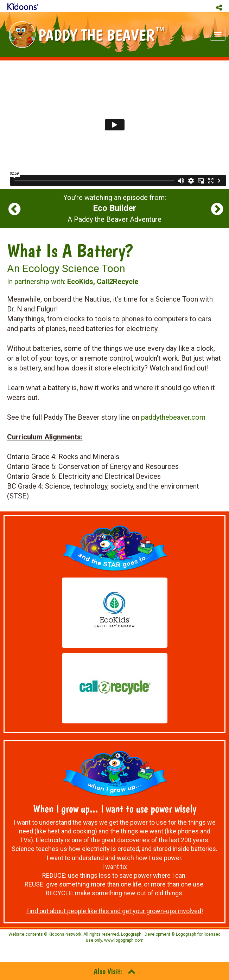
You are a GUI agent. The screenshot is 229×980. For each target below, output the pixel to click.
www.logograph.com (123, 940)
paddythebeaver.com (173, 417)
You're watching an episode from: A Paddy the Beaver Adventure (115, 208)
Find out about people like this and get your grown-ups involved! (115, 911)
